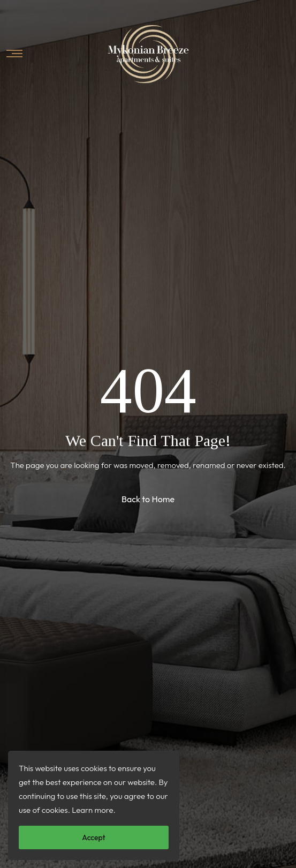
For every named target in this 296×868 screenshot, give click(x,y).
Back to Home (148, 499)
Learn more (92, 810)
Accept (93, 837)
